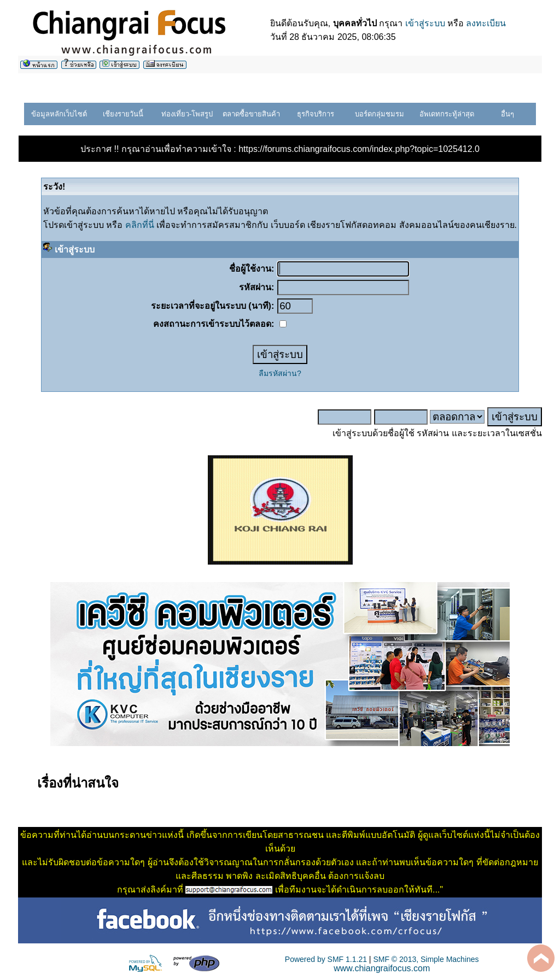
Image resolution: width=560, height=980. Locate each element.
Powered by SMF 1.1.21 (326, 959)
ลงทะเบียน (486, 23)
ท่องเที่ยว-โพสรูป (187, 114)
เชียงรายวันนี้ (123, 114)
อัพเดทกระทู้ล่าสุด (447, 114)
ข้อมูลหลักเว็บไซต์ (59, 114)
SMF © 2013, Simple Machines (426, 959)
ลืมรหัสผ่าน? (280, 373)
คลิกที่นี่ (140, 225)
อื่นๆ (507, 114)
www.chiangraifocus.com (382, 968)
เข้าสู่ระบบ (425, 23)
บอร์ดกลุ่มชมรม (380, 114)
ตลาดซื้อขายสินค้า (251, 114)
